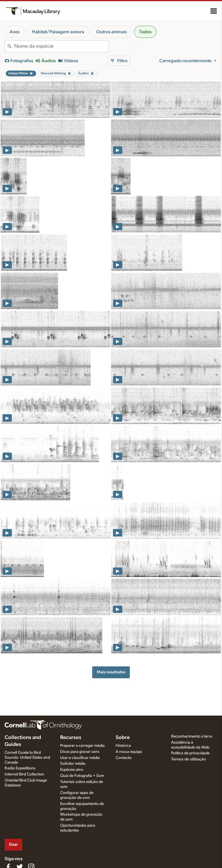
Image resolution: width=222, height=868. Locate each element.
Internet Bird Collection (24, 774)
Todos (145, 32)
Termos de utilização (188, 759)
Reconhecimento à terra (192, 736)
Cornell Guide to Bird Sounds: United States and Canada (27, 758)
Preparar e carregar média (82, 746)
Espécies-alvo (72, 770)
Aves (15, 32)
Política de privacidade (190, 753)
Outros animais (112, 32)
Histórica (123, 746)
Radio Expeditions (20, 768)
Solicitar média (73, 764)
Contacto (124, 758)
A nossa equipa (129, 752)
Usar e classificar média (80, 758)
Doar (13, 844)
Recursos (71, 738)
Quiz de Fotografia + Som (82, 776)
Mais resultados (111, 672)
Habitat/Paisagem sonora (58, 32)
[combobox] (61, 46)
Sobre (123, 738)
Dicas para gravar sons (80, 752)
